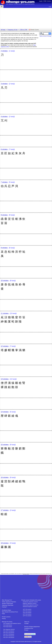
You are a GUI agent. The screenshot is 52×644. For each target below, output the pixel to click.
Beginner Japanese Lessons (30, 603)
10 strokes (5, 281)
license (28, 574)
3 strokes (4, 84)
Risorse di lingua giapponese (32, 627)
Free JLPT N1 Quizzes (9, 631)
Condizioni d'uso (29, 628)
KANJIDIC (13, 574)
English (41, 1)
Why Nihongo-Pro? (7, 600)
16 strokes (5, 477)
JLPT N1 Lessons (27, 616)
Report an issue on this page (45, 36)
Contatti (26, 623)
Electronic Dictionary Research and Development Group (32, 574)
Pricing (4, 619)
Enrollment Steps (6, 610)
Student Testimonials (7, 604)
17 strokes (5, 510)
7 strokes (4, 182)
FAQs (3, 614)
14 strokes (5, 412)
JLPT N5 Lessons (27, 609)
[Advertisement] (26, 18)
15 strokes (5, 445)
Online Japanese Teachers (9, 602)
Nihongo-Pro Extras (7, 622)
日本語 (45, 1)
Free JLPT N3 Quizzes (9, 634)
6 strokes (4, 149)
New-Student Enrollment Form (10, 612)
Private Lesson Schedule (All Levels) (31, 600)
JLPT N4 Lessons (27, 611)
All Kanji (3, 30)
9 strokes (4, 248)
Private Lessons (6, 617)
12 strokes (5, 346)
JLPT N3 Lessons (27, 612)
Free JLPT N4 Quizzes (9, 636)
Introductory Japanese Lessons (30, 602)
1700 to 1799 (23, 30)
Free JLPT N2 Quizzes (9, 633)
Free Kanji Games (8, 625)
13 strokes (5, 379)
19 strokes (5, 543)
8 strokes (4, 215)
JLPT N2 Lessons (27, 614)
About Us (27, 622)
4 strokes (4, 117)
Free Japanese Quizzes (9, 629)
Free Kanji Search (8, 627)
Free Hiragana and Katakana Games (12, 623)
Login (50, 7)
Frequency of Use (13, 30)
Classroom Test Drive (8, 605)
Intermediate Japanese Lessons (30, 605)
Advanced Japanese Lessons (30, 607)
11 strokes (5, 313)
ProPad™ (4, 607)
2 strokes (4, 51)
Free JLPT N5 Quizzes (9, 637)
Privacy (26, 630)
